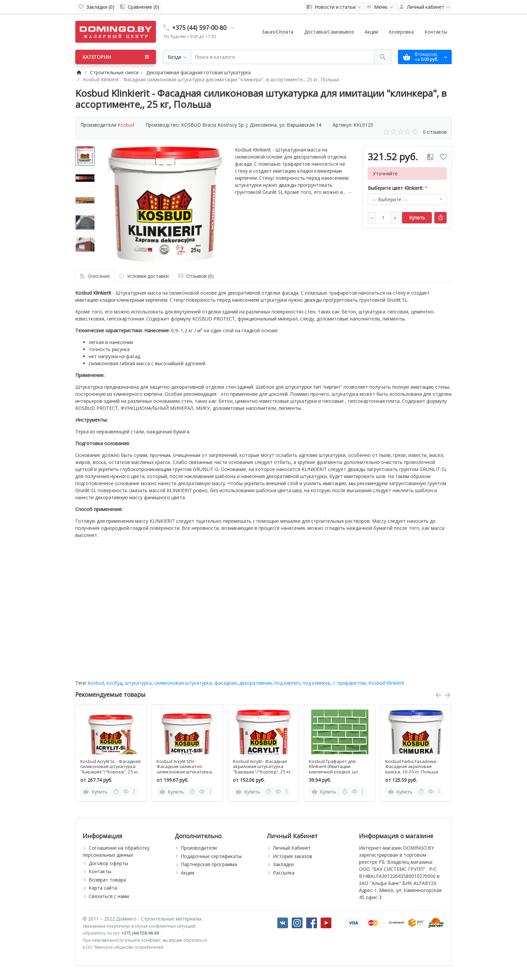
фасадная (226, 683)
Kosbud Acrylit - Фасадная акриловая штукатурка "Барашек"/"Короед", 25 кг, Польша (262, 769)
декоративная (255, 683)
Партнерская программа (209, 864)
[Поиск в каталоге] (283, 57)
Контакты (436, 32)
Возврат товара (107, 880)
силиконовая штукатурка (183, 683)
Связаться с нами (109, 896)
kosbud (96, 683)
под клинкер (316, 683)
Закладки (283, 864)
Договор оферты (108, 863)
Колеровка (401, 32)
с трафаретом (349, 683)
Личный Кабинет (292, 848)
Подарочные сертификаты (211, 856)
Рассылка (284, 873)
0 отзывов (435, 132)
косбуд (114, 683)
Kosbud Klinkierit (386, 683)
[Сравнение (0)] (139, 7)
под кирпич (287, 683)
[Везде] (177, 57)
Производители (199, 848)
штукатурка (138, 683)
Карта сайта (103, 888)
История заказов (293, 856)
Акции (371, 32)
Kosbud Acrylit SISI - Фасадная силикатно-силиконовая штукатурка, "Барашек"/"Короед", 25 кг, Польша (186, 772)
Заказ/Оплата (278, 32)
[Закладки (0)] (96, 7)
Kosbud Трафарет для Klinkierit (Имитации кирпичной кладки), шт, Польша (334, 769)
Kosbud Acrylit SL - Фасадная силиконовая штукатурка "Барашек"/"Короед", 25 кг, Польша (110, 769)
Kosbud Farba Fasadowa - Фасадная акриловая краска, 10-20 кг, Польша (412, 767)
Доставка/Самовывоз (329, 32)
